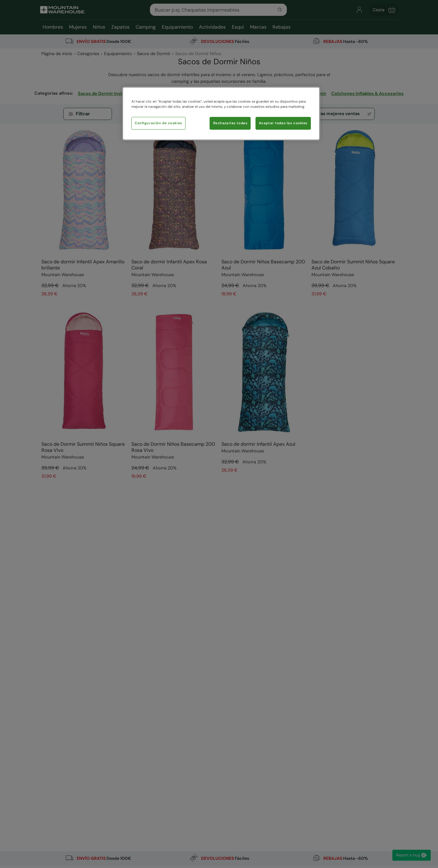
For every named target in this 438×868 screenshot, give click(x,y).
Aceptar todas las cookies (283, 123)
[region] (221, 114)
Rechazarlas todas (230, 123)
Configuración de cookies (158, 123)
